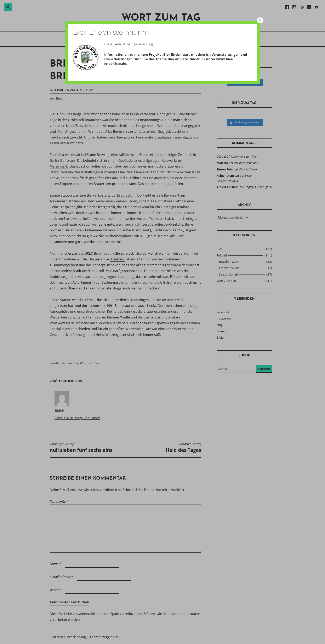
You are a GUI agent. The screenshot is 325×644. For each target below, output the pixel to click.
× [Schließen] (260, 20)
